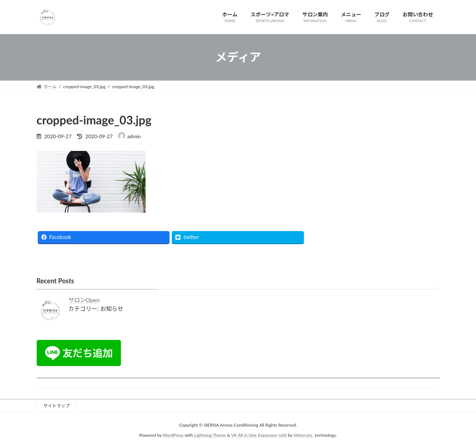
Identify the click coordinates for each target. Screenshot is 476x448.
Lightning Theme (210, 435)
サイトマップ (57, 406)
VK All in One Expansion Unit (259, 435)
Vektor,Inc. (304, 435)
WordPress (173, 435)
